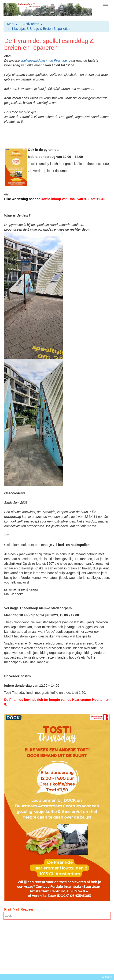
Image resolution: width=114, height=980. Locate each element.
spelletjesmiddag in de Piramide (44, 61)
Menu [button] (12, 24)
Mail (16, 909)
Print (8, 909)
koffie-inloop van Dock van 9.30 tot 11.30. (74, 199)
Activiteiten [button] (33, 24)
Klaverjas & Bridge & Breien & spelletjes (41, 29)
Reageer (27, 909)
